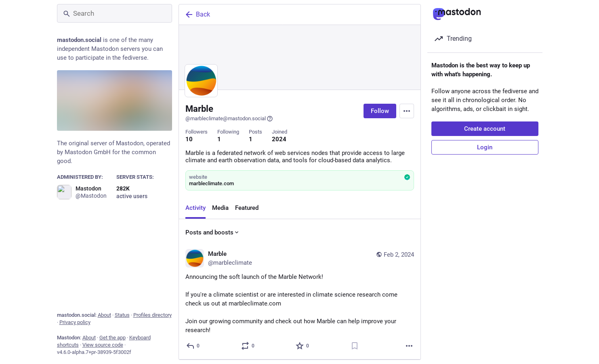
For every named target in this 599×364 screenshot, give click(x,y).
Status (122, 315)
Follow (380, 111)
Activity (195, 208)
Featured (247, 208)
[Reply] (193, 346)
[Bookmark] (354, 346)
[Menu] (407, 111)
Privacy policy (75, 322)
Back (197, 15)
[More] (409, 346)
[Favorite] (303, 346)
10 (189, 139)
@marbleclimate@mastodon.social (229, 119)
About (104, 315)
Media (220, 208)
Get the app (112, 338)
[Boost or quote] (248, 346)
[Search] (115, 13)
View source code (103, 345)
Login (485, 147)
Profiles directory (152, 315)
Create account (485, 129)
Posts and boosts (213, 232)
